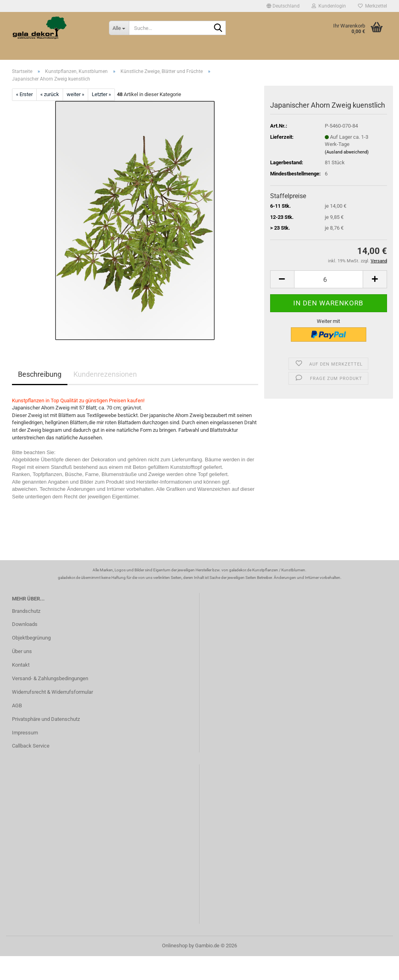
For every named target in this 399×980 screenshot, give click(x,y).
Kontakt (21, 665)
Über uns (22, 651)
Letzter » (101, 94)
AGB (17, 705)
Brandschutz (26, 611)
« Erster (24, 94)
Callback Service (31, 746)
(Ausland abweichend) (347, 152)
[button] (283, 6)
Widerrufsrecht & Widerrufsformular (52, 692)
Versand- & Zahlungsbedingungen (50, 678)
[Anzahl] (329, 279)
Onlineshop (175, 946)
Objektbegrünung (31, 638)
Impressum (25, 733)
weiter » (75, 94)
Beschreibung (40, 374)
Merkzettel (372, 6)
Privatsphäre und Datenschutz (46, 719)
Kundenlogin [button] (329, 6)
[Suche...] (119, 28)
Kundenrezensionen (105, 374)
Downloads (25, 624)
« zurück (50, 94)
